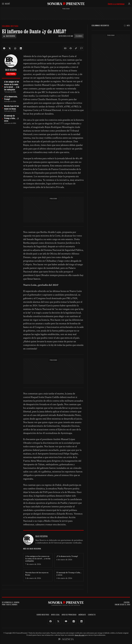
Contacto (92, 615)
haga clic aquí (80, 635)
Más (127, 25)
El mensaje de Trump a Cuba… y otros (69, 574)
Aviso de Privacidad (69, 615)
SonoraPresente (66, 4)
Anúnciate (82, 615)
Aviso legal (55, 615)
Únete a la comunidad (116, 4)
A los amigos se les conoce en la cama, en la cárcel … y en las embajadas (38, 559)
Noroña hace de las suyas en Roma (37, 574)
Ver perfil (11, 74)
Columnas (79, 36)
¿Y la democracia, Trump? (67, 556)
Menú (6, 4)
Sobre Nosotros (43, 615)
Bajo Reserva (9, 36)
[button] (65, 48)
